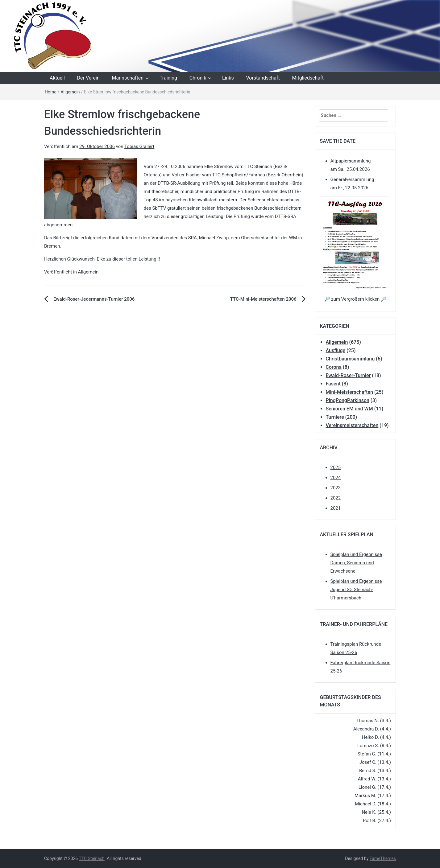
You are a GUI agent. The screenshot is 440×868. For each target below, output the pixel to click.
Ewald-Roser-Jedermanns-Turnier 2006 (94, 299)
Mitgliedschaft (308, 78)
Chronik (198, 78)
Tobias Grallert (139, 146)
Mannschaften (128, 78)
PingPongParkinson (348, 400)
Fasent (333, 384)
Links (228, 78)
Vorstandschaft (263, 78)
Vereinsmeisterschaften (352, 425)
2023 (336, 488)
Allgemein (70, 92)
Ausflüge (336, 350)
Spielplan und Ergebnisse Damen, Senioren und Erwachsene (356, 563)
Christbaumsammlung (350, 359)
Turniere (335, 417)
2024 (336, 478)
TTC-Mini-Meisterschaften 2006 (263, 299)
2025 (336, 467)
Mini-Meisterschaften (349, 392)
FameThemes (383, 858)
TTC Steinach (91, 858)
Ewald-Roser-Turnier (348, 375)
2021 (336, 508)
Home (51, 92)
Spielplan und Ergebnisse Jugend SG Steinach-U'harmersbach (356, 590)
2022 (336, 498)
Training (168, 78)
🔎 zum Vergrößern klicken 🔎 (355, 299)
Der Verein (88, 78)
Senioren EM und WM (349, 409)
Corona (334, 367)
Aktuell (57, 78)
